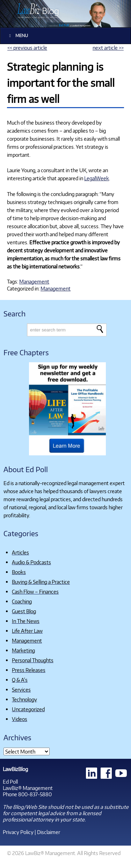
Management (34, 281)
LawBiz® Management (28, 788)
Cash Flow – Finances (35, 591)
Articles (20, 552)
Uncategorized (28, 709)
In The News (26, 621)
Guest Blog (24, 611)
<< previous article (27, 48)
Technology (24, 699)
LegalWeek (97, 178)
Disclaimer (49, 832)
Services (21, 689)
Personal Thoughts (33, 660)
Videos (20, 719)
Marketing (23, 650)
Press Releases (29, 670)
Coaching (22, 601)
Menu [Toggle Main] (18, 36)
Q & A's (20, 680)
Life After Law (27, 631)
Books (19, 572)
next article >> (108, 48)
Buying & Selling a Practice (41, 582)
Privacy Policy (18, 832)
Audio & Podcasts (31, 562)
